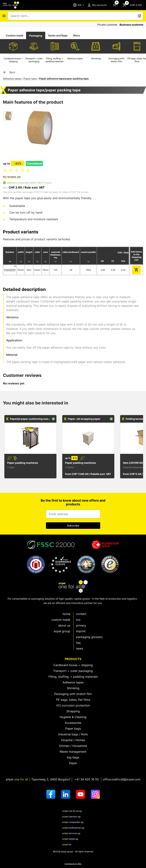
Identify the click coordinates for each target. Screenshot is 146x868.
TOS (78, 620)
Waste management (73, 752)
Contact (81, 614)
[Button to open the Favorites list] (115, 5)
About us (64, 625)
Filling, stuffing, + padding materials (73, 677)
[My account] (98, 5)
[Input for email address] (73, 514)
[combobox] (73, 16)
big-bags (73, 757)
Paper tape (30, 78)
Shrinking (73, 688)
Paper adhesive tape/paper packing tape (64, 78)
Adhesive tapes (12, 78)
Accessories (73, 723)
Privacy (81, 625)
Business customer (132, 25)
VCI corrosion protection (73, 705)
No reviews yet (12, 177)
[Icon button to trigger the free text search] (139, 16)
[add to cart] (136, 270)
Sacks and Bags (58, 35)
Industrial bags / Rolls (73, 734)
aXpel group (62, 631)
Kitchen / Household (73, 746)
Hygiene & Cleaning (73, 717)
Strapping (73, 711)
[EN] (80, 5)
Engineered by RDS (73, 864)
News (80, 648)
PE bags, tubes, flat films (73, 700)
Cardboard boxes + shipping (73, 665)
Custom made (14, 35)
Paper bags (73, 728)
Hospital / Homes (73, 740)
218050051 (10, 270)
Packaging (36, 36)
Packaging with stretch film (73, 694)
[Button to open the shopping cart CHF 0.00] (133, 5)
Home (66, 614)
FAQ (78, 643)
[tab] (14, 36)
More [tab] (77, 35)
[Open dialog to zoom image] (40, 128)
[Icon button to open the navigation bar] (4, 16)
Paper (73, 763)
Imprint (81, 631)
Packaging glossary (89, 637)
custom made (61, 620)
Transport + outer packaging (73, 671)
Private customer (107, 25)
